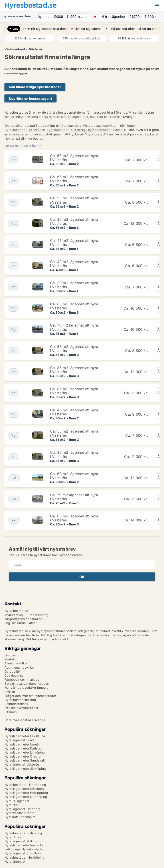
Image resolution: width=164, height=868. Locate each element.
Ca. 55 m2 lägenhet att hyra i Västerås (74, 158)
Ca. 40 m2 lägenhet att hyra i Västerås (74, 264)
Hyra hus (11, 805)
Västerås (36, 49)
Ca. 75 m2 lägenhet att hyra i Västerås (74, 327)
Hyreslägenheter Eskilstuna (25, 736)
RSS (8, 716)
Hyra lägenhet (15, 861)
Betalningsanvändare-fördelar (27, 683)
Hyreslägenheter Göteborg (24, 789)
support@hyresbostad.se (23, 619)
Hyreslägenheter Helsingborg (26, 793)
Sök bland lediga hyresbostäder (35, 87)
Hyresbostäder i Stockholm (25, 130)
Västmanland (15, 49)
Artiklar (10, 692)
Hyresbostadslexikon (20, 700)
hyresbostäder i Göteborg (66, 130)
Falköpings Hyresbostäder (24, 849)
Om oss (10, 655)
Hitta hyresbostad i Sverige (25, 720)
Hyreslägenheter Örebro (22, 756)
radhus (115, 117)
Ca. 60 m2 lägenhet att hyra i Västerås (74, 476)
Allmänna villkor (16, 663)
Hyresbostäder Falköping (23, 833)
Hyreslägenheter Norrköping (26, 797)
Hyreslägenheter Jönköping (25, 769)
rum (100, 117)
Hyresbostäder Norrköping (24, 857)
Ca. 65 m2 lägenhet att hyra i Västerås (74, 179)
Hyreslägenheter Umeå (22, 744)
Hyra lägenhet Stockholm (23, 853)
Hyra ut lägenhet (17, 801)
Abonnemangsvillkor (20, 667)
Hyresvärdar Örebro (19, 813)
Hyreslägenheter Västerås (24, 845)
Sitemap (11, 712)
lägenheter (80, 117)
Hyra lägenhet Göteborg (22, 809)
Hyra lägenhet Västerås (22, 764)
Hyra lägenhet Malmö (20, 841)
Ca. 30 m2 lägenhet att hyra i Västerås (74, 285)
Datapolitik (12, 671)
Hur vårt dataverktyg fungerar (27, 687)
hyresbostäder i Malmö (105, 130)
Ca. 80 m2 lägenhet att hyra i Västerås (74, 306)
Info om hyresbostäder (21, 708)
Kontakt (10, 659)
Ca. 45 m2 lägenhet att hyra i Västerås (74, 243)
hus (93, 117)
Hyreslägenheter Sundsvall (24, 760)
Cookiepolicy (14, 675)
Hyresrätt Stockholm (20, 817)
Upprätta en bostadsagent (30, 99)
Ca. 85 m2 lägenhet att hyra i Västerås (74, 221)
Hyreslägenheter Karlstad (23, 748)
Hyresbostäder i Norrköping (25, 785)
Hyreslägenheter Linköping (25, 752)
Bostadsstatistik (16, 704)
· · (61, 17)
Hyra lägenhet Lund (19, 740)
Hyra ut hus (13, 837)
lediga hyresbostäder (55, 117)
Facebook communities (22, 679)
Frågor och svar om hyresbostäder (30, 696)
